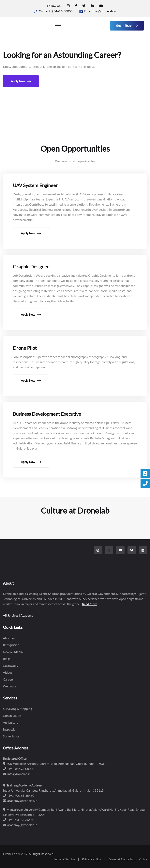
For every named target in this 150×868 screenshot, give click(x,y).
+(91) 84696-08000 (59, 11)
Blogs (7, 659)
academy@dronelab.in (20, 801)
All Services (11, 615)
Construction (12, 715)
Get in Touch (127, 26)
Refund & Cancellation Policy (127, 859)
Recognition (11, 645)
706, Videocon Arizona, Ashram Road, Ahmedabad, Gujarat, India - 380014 (55, 764)
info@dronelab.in (104, 11)
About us (9, 638)
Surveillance (11, 736)
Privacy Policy (91, 859)
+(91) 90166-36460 (19, 795)
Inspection (10, 729)
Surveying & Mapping (17, 709)
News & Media (13, 652)
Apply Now (21, 81)
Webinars (10, 686)
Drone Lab (10, 854)
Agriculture (11, 722)
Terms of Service (64, 859)
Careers (8, 679)
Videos (8, 672)
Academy (27, 615)
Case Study (11, 665)
